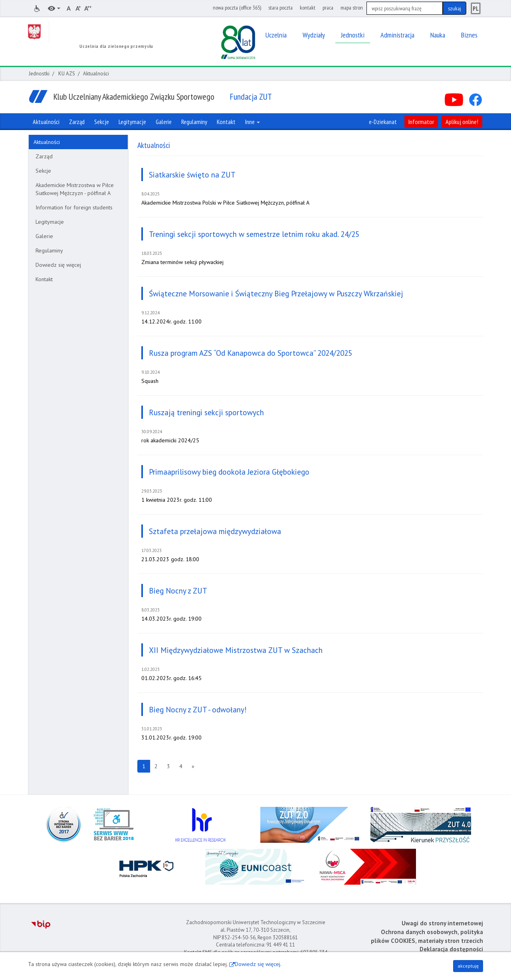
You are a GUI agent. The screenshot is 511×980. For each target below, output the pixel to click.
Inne (253, 122)
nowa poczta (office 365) (237, 8)
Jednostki (39, 74)
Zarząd (44, 156)
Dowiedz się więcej (58, 265)
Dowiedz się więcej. (258, 964)
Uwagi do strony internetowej (442, 923)
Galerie (44, 236)
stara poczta (280, 8)
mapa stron (352, 8)
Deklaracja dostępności (451, 949)
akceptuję (468, 966)
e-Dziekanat (383, 122)
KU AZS (67, 74)
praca (328, 8)
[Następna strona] (193, 766)
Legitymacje (50, 222)
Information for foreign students (74, 207)
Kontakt (44, 279)
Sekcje (43, 171)
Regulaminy (49, 250)
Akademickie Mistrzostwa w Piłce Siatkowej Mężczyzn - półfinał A (75, 189)
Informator (421, 122)
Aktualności (47, 142)
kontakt (308, 8)
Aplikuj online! (462, 122)
